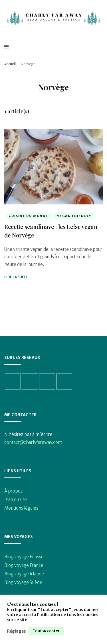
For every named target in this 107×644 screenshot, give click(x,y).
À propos (13, 491)
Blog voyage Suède (23, 582)
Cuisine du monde (28, 216)
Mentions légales (21, 508)
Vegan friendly (74, 216)
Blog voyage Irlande (24, 574)
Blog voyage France (24, 565)
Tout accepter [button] (46, 631)
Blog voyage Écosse (24, 557)
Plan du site (16, 500)
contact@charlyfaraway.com (33, 442)
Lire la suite (16, 277)
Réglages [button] (16, 631)
